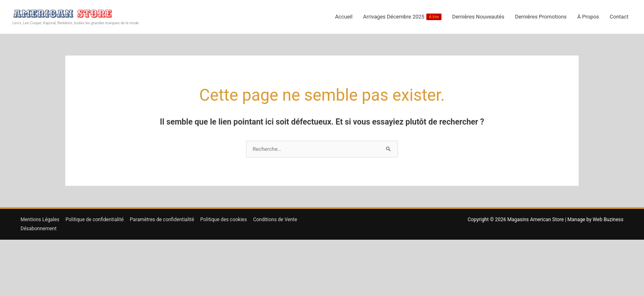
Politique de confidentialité (95, 220)
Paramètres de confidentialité (162, 220)
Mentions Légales (40, 220)
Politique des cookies (224, 220)
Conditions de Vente (275, 220)
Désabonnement (39, 229)
